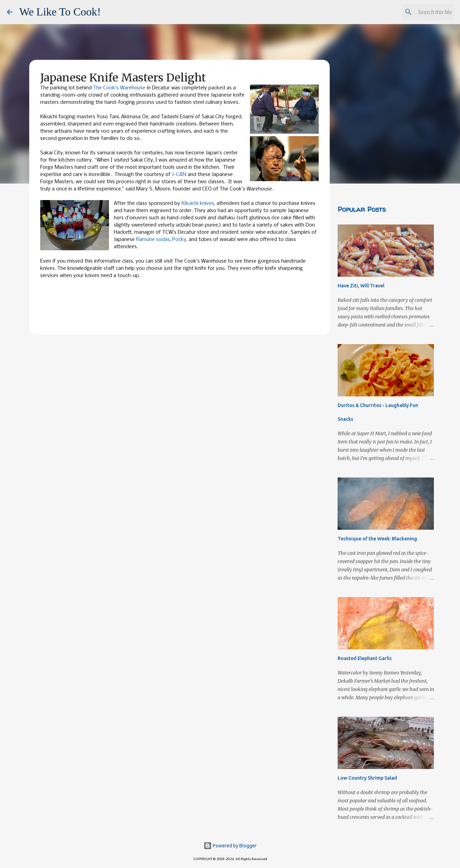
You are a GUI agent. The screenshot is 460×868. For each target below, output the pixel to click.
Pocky (179, 240)
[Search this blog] (418, 12)
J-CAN (179, 175)
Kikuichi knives (198, 204)
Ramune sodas (153, 240)
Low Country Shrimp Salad (367, 778)
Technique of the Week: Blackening (377, 539)
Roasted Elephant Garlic (365, 658)
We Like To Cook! (60, 12)
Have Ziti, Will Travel (361, 286)
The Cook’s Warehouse (119, 88)
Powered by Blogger (230, 846)
